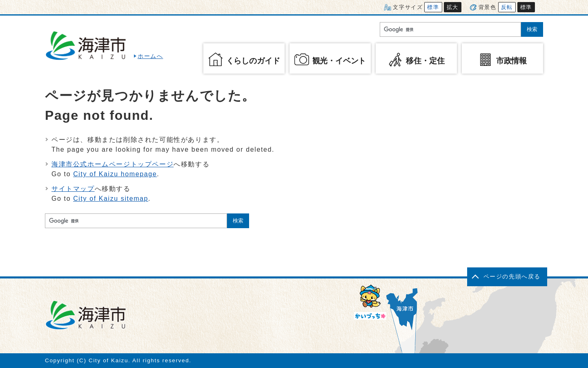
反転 (507, 7)
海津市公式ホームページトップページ (112, 164)
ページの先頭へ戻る (512, 277)
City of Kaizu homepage (115, 174)
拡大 (453, 7)
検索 (532, 29)
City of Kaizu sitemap (111, 199)
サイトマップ (73, 189)
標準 (433, 7)
